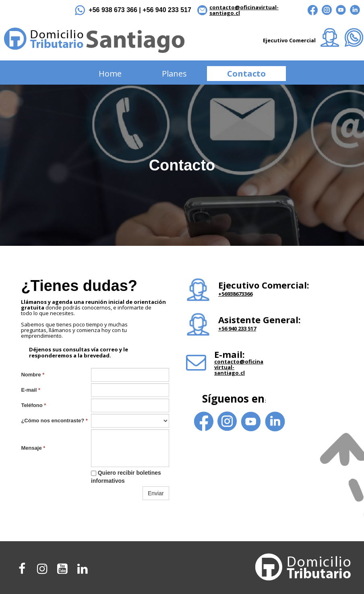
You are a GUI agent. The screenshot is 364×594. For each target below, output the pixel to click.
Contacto (246, 74)
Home (110, 74)
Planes (174, 74)
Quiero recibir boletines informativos (126, 477)
